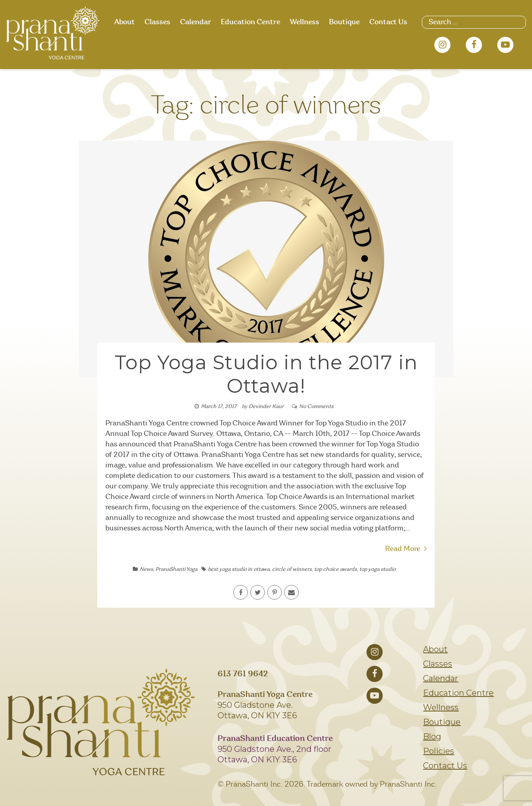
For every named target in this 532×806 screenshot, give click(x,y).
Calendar (196, 22)
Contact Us (388, 22)
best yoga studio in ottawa (239, 569)
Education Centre (250, 22)
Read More (406, 549)
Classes (157, 22)
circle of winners (292, 569)
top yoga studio (377, 569)
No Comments (316, 407)
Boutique (344, 22)
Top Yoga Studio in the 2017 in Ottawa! (266, 374)
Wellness (305, 22)
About (125, 22)
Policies (439, 751)
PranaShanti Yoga (176, 569)
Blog (432, 737)
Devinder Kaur (266, 407)
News (146, 569)
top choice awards (335, 569)
